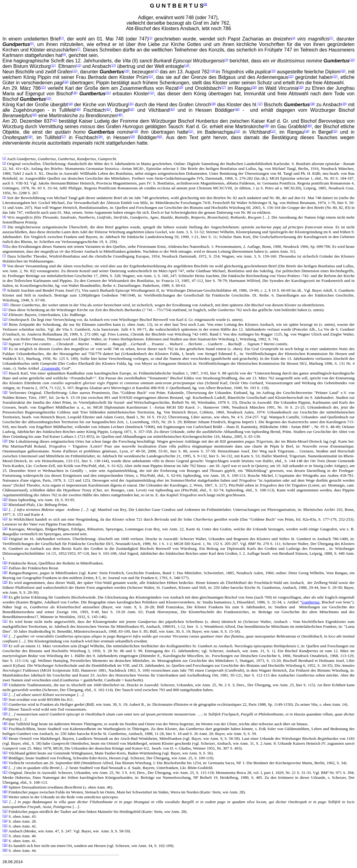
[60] (160, 137)
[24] (66, 82)
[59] (132, 137)
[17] (156, 71)
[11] (53, 65)
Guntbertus (311, 602)
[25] (43, 87)
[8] (64, 54)
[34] (70, 104)
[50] (136, 131)
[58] (100, 137)
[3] (151, 38)
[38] (312, 104)
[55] (335, 131)
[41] (108, 109)
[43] (172, 109)
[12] (79, 65)
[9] (226, 60)
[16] (127, 71)
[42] (132, 109)
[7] (79, 49)
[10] (352, 60)
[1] (205, 4)
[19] (273, 71)
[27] (224, 87)
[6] (32, 43)
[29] (301, 87)
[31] (108, 93)
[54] (307, 131)
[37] (260, 104)
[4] (293, 38)
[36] (213, 104)
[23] (335, 76)
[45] (35, 115)
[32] (152, 93)
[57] (63, 137)
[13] (113, 65)
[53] (273, 131)
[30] (75, 93)
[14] (187, 65)
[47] (55, 120)
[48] (267, 126)
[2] (62, 38)
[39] (344, 104)
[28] (254, 87)
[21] (150, 76)
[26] (181, 87)
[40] (78, 109)
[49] (309, 126)
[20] (343, 71)
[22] (291, 76)
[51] (191, 131)
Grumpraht (51, 368)
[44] (237, 109)
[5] (331, 38)
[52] (238, 131)
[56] (30, 137)
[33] (49, 98)
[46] (120, 115)
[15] (75, 71)
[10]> (6, 304)
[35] (131, 104)
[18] (213, 71)
